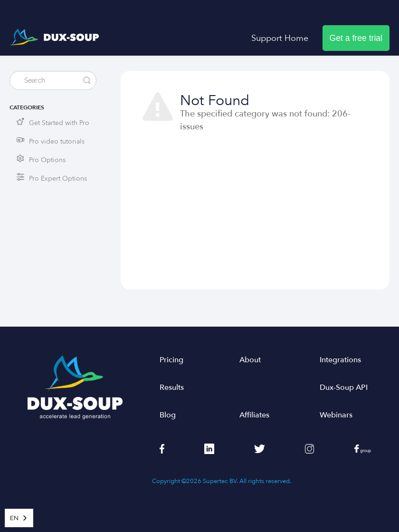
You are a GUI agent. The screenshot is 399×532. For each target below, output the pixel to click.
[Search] (53, 80)
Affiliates (254, 415)
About (250, 360)
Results (172, 387)
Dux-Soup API (344, 387)
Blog (168, 415)
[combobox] (19, 518)
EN (14, 518)
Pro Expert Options (58, 179)
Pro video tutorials (57, 141)
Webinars (336, 415)
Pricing (171, 360)
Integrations (340, 360)
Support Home (280, 38)
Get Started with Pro (59, 123)
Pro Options (47, 160)
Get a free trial (356, 38)
